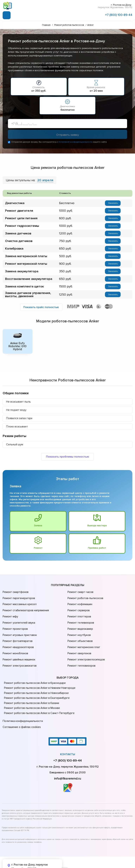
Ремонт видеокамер (80, 622)
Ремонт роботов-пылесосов (85, 597)
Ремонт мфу (10, 612)
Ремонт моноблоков (15, 642)
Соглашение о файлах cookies (21, 711)
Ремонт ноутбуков (78, 627)
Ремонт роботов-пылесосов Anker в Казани (31, 688)
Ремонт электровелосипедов (85, 647)
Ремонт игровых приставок (19, 627)
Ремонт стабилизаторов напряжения (25, 607)
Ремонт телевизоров (80, 617)
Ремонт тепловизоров (81, 652)
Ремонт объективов (80, 632)
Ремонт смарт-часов (80, 593)
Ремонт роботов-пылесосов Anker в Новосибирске (36, 678)
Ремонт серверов (78, 607)
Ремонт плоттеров (79, 612)
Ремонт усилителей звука (18, 617)
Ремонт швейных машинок (18, 647)
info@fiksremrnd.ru (68, 762)
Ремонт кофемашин (79, 602)
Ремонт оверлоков (79, 642)
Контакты (68, 737)
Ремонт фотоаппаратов (17, 632)
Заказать (111, 203)
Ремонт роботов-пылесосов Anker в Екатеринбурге (36, 683)
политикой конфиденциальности (75, 142)
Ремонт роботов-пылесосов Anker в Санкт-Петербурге (38, 698)
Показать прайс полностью (41, 308)
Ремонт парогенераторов (18, 597)
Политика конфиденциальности (22, 706)
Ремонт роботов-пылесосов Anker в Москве (31, 694)
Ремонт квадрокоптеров (18, 637)
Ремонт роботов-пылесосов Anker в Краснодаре (34, 668)
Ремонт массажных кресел (19, 602)
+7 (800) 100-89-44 (119, 15)
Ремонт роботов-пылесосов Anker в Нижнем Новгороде (39, 673)
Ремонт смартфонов (15, 593)
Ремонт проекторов (15, 622)
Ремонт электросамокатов (19, 652)
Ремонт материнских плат (83, 637)
